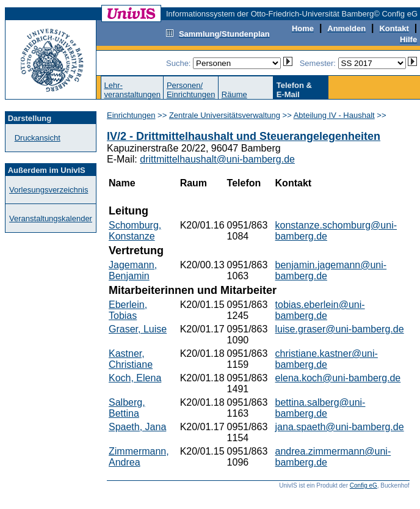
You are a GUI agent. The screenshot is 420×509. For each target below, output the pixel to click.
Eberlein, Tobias (128, 310)
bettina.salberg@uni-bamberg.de (320, 408)
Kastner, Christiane (131, 359)
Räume (234, 94)
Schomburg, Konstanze (135, 231)
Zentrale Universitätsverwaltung (225, 115)
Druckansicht (38, 138)
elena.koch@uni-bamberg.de (338, 378)
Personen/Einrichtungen (191, 90)
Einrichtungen (131, 115)
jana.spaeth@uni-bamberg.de (340, 427)
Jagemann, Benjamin (133, 270)
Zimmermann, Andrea (139, 457)
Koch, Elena (135, 378)
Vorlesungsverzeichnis (49, 190)
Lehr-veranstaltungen (132, 90)
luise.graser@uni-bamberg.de (340, 329)
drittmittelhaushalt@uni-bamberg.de (217, 159)
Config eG (364, 485)
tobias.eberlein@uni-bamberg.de (320, 310)
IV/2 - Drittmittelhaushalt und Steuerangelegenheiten (244, 136)
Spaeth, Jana (137, 427)
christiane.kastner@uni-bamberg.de (327, 359)
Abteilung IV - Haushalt (334, 115)
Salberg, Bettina (127, 408)
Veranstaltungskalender (51, 218)
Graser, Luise (138, 329)
